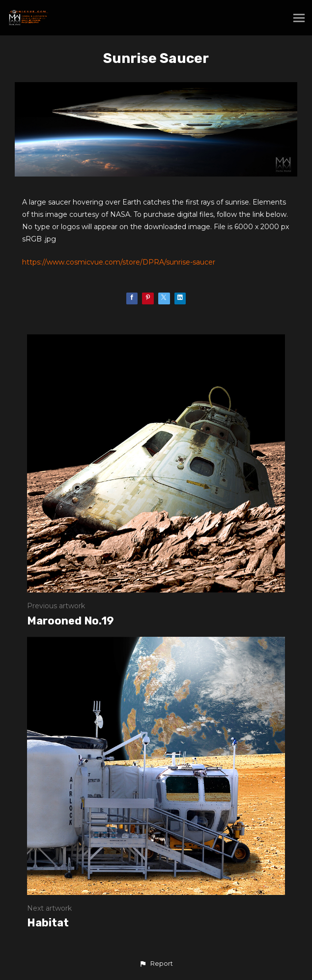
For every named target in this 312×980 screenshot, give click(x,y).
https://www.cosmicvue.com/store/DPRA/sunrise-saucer (119, 262)
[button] (156, 964)
